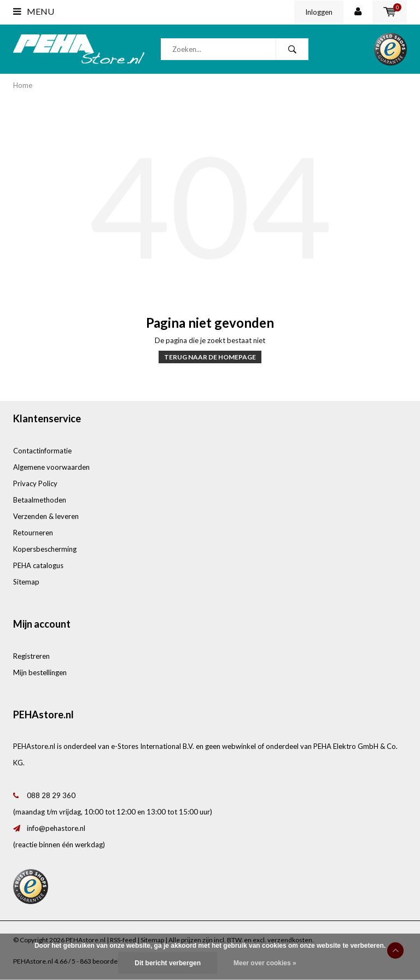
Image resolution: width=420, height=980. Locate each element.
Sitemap (26, 582)
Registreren (31, 656)
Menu (34, 11)
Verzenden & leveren (46, 516)
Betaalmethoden (40, 500)
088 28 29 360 (51, 795)
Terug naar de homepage (210, 357)
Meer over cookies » (265, 963)
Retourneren (33, 533)
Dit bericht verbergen (168, 963)
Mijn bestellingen (40, 672)
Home (23, 85)
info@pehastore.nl (56, 828)
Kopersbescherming (45, 549)
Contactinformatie (42, 451)
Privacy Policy (35, 483)
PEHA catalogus (38, 565)
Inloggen (319, 12)
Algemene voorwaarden (51, 467)
